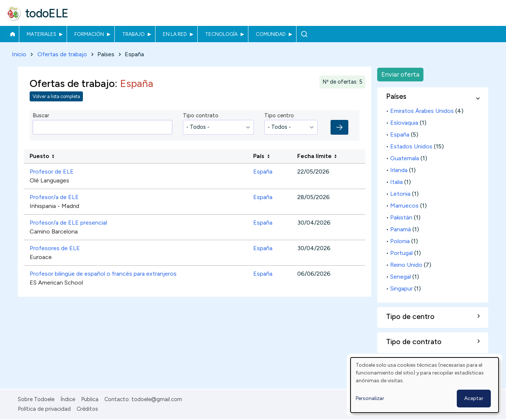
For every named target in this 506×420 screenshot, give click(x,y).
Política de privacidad (44, 409)
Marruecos (404, 206)
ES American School (56, 283)
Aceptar (474, 398)
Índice (68, 399)
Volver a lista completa (56, 97)
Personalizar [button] (370, 398)
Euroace (41, 257)
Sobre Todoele (36, 399)
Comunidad (271, 34)
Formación (89, 34)
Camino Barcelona (54, 232)
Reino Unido (406, 265)
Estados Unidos (411, 146)
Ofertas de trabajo (62, 54)
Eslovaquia (404, 123)
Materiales (41, 34)
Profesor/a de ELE (54, 197)
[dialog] (425, 385)
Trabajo (133, 34)
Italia (396, 182)
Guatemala (405, 158)
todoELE (47, 13)
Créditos (87, 409)
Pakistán (401, 217)
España (263, 172)
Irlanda (399, 170)
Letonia (400, 194)
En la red (175, 34)
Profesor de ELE (52, 172)
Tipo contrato (201, 116)
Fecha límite (314, 156)
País (259, 156)
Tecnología (221, 34)
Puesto (39, 156)
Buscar (304, 34)
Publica (90, 399)
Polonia (400, 241)
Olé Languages (49, 181)
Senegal (401, 277)
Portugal (401, 253)
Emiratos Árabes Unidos (422, 111)
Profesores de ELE (55, 248)
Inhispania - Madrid (54, 206)
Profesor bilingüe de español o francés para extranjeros (103, 274)
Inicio (12, 34)
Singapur (401, 288)
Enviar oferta (400, 74)
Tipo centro (279, 116)
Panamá (401, 229)
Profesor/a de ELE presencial (68, 223)
